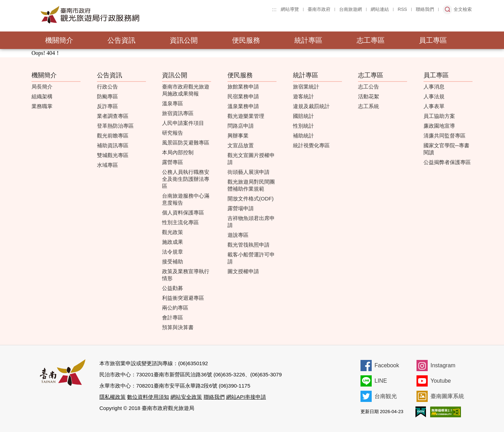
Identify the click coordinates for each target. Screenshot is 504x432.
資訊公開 (184, 40)
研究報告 (173, 133)
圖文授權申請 (243, 271)
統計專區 (308, 40)
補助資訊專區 (113, 145)
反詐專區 (107, 106)
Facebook (387, 365)
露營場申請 (241, 208)
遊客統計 (303, 96)
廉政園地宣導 (439, 126)
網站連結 (380, 9)
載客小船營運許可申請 (251, 258)
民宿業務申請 (243, 96)
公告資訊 (121, 40)
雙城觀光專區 (113, 155)
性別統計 (303, 126)
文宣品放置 (241, 145)
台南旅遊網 (351, 9)
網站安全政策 (186, 397)
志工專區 (371, 40)
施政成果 (173, 242)
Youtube (441, 381)
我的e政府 (421, 412)
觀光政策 (173, 232)
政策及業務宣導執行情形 (186, 275)
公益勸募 (173, 288)
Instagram (443, 365)
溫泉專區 (173, 103)
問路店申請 (241, 126)
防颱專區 (107, 96)
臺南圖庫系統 (447, 396)
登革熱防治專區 (115, 126)
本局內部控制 (178, 152)
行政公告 (107, 87)
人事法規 (434, 96)
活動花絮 (369, 96)
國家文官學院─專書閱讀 (446, 149)
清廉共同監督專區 (444, 136)
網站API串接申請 (246, 397)
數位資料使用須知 (148, 397)
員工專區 (433, 40)
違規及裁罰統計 (311, 106)
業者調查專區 (113, 116)
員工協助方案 (439, 116)
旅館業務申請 (243, 87)
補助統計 (303, 136)
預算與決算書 (178, 327)
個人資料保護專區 (183, 213)
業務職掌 (42, 106)
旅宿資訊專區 (178, 113)
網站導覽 (290, 9)
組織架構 (42, 96)
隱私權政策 (113, 397)
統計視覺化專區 (311, 145)
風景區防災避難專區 (186, 143)
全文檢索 (463, 9)
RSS (402, 9)
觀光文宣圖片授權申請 (251, 159)
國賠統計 (303, 116)
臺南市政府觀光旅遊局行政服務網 (109, 15)
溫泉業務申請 (243, 106)
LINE (381, 381)
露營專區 (173, 162)
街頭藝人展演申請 (248, 172)
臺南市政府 (319, 9)
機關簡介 (59, 40)
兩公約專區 (175, 308)
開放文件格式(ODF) (251, 199)
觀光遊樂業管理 (246, 116)
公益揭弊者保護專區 (447, 162)
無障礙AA (446, 412)
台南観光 (386, 396)
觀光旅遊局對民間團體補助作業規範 (251, 185)
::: (274, 9)
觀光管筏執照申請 (248, 245)
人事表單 (434, 106)
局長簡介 (42, 87)
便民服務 (246, 40)
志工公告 (369, 87)
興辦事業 (238, 136)
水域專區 (107, 165)
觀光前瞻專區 (113, 136)
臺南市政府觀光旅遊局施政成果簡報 (186, 90)
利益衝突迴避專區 (183, 298)
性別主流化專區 (180, 222)
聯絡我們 (425, 9)
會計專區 (173, 317)
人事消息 (434, 87)
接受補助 (173, 261)
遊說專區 (238, 235)
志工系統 (369, 106)
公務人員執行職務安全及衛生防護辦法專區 (186, 179)
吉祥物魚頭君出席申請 (251, 222)
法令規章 (173, 252)
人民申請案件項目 (183, 123)
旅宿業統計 (306, 87)
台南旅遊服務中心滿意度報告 (186, 199)
